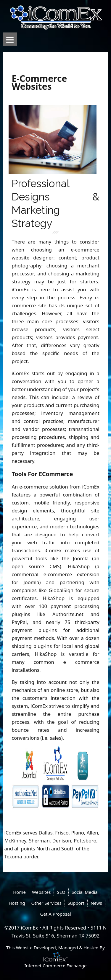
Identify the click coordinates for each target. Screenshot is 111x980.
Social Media (85, 892)
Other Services (46, 903)
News (96, 903)
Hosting (17, 903)
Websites (41, 892)
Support (76, 903)
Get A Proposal (56, 914)
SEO (61, 892)
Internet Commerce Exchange (56, 966)
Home (19, 892)
